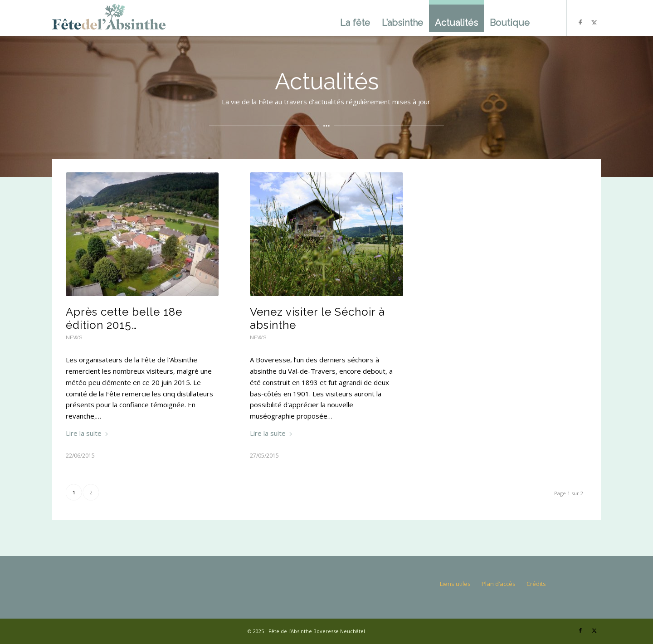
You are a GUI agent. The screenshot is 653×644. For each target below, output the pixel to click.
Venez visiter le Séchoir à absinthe (317, 318)
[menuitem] (355, 18)
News (74, 337)
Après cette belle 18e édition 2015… (124, 318)
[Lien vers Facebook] (580, 630)
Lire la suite (87, 433)
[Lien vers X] (594, 630)
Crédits (536, 584)
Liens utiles (455, 584)
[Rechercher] (545, 18)
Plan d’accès (499, 584)
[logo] (109, 18)
